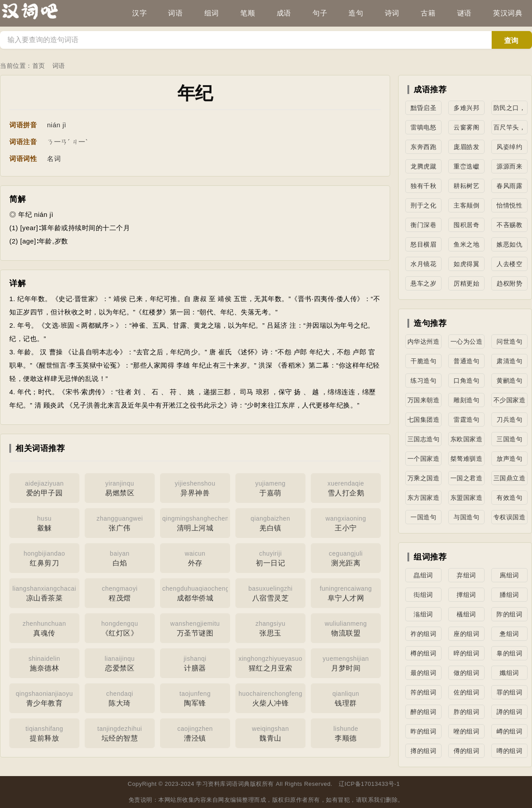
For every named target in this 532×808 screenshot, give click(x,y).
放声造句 (509, 459)
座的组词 (466, 634)
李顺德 (346, 733)
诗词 (392, 13)
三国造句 (509, 439)
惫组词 (509, 634)
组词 (212, 13)
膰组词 (509, 595)
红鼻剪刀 (44, 557)
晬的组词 (466, 653)
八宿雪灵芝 (270, 592)
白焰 (120, 557)
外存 (195, 557)
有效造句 (509, 498)
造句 (356, 13)
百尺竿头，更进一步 (510, 129)
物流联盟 (346, 628)
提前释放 (44, 733)
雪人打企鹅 (346, 487)
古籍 (428, 13)
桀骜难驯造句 (467, 460)
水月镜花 (423, 264)
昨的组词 (423, 731)
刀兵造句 (509, 420)
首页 (39, 66)
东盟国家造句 (467, 499)
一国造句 (423, 517)
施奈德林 (44, 663)
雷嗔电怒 (423, 127)
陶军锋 (195, 698)
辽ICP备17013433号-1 (369, 784)
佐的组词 (466, 692)
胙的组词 (466, 712)
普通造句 (466, 361)
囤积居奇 (466, 225)
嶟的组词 (509, 731)
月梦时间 (346, 663)
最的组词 (423, 673)
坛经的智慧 (120, 733)
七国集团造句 (424, 421)
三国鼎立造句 (510, 480)
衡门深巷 (423, 225)
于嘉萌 (270, 487)
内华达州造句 (424, 343)
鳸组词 (509, 575)
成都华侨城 (196, 592)
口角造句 (466, 380)
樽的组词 (423, 653)
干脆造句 (423, 361)
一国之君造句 (467, 480)
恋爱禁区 (120, 663)
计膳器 (195, 663)
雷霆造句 (466, 420)
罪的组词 (509, 692)
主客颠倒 (466, 205)
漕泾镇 (195, 733)
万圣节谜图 (195, 628)
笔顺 (248, 13)
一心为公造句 (467, 343)
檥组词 (466, 614)
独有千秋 (423, 186)
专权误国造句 (510, 519)
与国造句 (466, 517)
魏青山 (270, 733)
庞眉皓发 (466, 147)
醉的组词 (423, 712)
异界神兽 (195, 487)
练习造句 (423, 380)
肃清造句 (509, 361)
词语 (175, 13)
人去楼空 (509, 264)
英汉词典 (508, 13)
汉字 (139, 13)
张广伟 (120, 522)
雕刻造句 (466, 400)
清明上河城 (196, 522)
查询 (511, 41)
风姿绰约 (509, 147)
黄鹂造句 (509, 380)
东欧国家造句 (467, 441)
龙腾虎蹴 (423, 166)
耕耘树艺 (466, 186)
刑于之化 (423, 205)
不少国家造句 (510, 402)
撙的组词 (423, 751)
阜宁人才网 (346, 592)
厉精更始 (466, 283)
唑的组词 (466, 731)
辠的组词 (509, 653)
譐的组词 (509, 712)
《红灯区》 (120, 628)
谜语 (464, 13)
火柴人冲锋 (270, 698)
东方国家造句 (424, 499)
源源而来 (509, 166)
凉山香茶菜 (44, 592)
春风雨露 (509, 186)
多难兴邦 (466, 108)
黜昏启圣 (423, 108)
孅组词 (509, 673)
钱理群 (346, 698)
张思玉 (270, 628)
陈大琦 (120, 698)
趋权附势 (509, 283)
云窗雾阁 (466, 127)
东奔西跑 (423, 147)
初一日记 (270, 557)
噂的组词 (509, 751)
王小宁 (346, 522)
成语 (284, 13)
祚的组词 (423, 634)
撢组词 (466, 595)
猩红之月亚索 (270, 663)
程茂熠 (120, 592)
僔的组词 (466, 751)
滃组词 (423, 614)
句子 (320, 13)
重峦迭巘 (466, 166)
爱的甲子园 (44, 487)
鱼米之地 (466, 244)
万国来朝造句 (424, 402)
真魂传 (44, 628)
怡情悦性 (509, 205)
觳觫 (44, 522)
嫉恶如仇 (509, 244)
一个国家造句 (424, 460)
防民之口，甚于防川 (510, 110)
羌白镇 (270, 522)
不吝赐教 (509, 225)
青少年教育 (44, 698)
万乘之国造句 (424, 480)
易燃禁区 (120, 487)
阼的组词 (509, 614)
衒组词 (423, 595)
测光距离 (346, 557)
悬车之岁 (423, 283)
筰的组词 (423, 692)
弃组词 (466, 575)
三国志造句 (424, 439)
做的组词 (466, 673)
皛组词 (423, 575)
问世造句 (509, 341)
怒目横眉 (423, 244)
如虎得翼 (466, 264)
